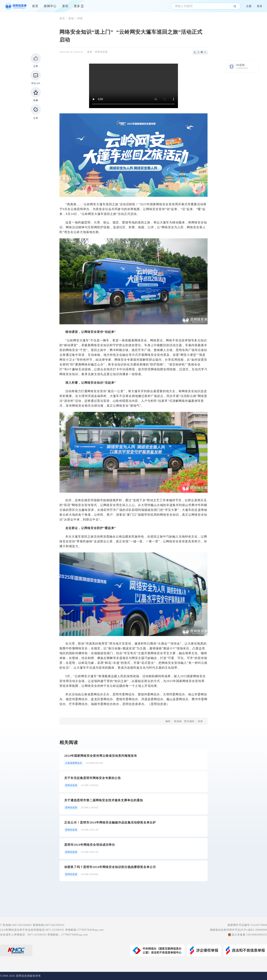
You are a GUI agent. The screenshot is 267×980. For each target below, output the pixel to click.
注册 (249, 6)
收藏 (36, 100)
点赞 (36, 66)
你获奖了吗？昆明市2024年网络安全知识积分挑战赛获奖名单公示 (110, 867)
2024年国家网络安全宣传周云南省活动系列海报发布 (101, 756)
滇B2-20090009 (257, 930)
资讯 (65, 6)
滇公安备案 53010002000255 (249, 935)
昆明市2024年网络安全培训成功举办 (90, 845)
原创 (71, 18)
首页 (35, 6)
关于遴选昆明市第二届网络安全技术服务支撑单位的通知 (104, 800)
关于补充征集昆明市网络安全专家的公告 (93, 778)
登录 (260, 6)
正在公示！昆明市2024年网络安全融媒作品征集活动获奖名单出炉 (110, 822)
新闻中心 (50, 6)
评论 (36, 83)
